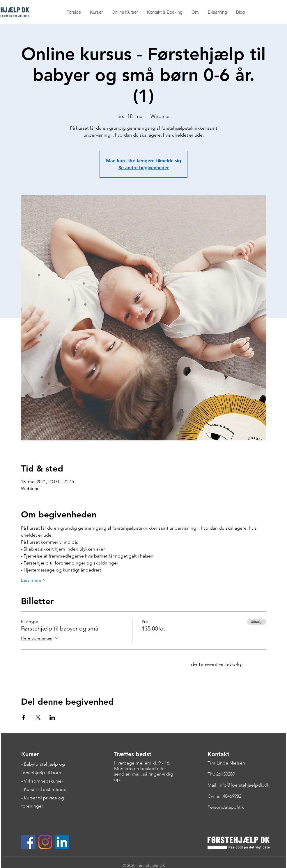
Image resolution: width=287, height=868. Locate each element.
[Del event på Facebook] (24, 717)
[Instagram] (45, 842)
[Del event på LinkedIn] (52, 717)
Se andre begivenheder (144, 168)
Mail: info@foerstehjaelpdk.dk (239, 785)
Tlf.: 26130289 (221, 774)
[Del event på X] (38, 717)
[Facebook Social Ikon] (28, 842)
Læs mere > (33, 580)
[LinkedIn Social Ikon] (62, 842)
